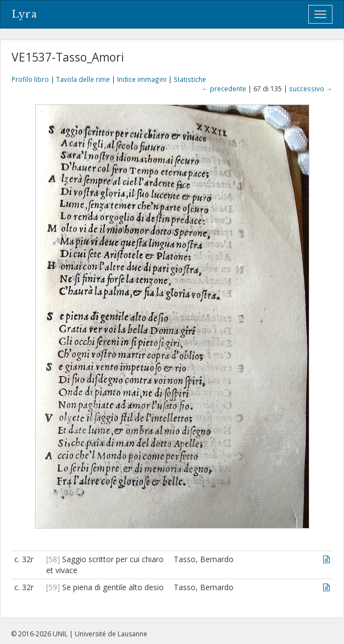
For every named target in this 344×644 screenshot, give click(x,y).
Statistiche (190, 79)
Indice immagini (142, 79)
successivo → (311, 88)
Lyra (24, 14)
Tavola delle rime (83, 79)
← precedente (224, 88)
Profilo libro (30, 79)
